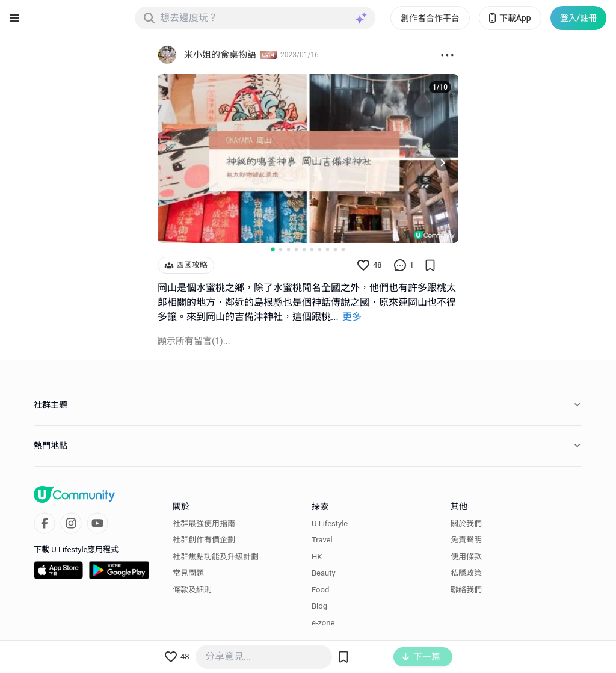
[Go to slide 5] (304, 249)
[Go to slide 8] (328, 249)
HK (317, 556)
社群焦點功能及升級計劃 (216, 556)
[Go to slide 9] (335, 249)
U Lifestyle (330, 523)
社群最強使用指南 (204, 523)
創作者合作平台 (430, 18)
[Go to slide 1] (273, 249)
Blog (319, 606)
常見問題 (188, 573)
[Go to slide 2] (281, 249)
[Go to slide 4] (296, 249)
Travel (322, 540)
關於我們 (466, 523)
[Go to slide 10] (343, 249)
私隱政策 (466, 573)
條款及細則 (192, 589)
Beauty (324, 573)
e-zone (323, 622)
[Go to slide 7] (320, 249)
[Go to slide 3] (288, 249)
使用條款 (466, 556)
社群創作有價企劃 (204, 540)
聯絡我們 (466, 589)
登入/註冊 (578, 18)
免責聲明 (466, 540)
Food (320, 589)
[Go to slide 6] (312, 249)
